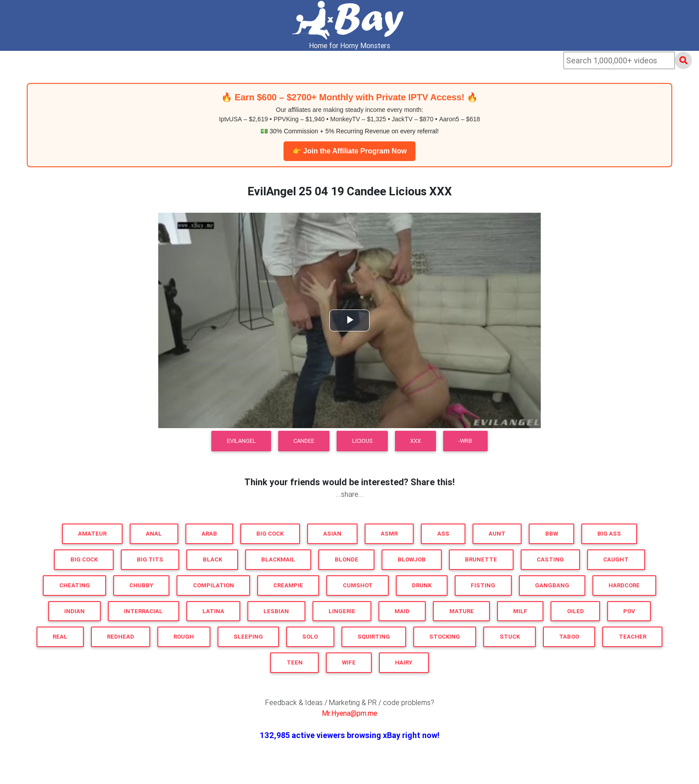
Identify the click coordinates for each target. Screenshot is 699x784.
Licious (362, 441)
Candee (304, 441)
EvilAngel (241, 441)
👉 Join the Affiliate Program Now (350, 151)
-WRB (465, 441)
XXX (415, 441)
